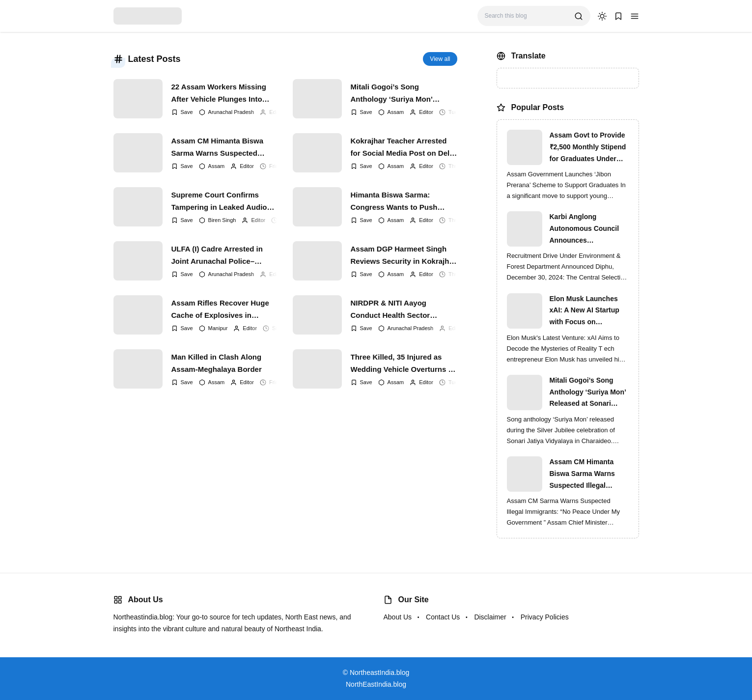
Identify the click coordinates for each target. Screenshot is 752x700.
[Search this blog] (526, 16)
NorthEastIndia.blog (376, 684)
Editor (276, 112)
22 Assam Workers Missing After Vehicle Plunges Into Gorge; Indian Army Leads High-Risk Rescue (219, 93)
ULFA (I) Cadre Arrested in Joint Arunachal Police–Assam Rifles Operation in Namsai (217, 255)
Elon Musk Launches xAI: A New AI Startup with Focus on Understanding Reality (586, 311)
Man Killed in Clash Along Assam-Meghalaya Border (217, 363)
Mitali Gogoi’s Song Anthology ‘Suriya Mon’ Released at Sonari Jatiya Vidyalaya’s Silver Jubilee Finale (395, 93)
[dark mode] (602, 16)
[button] (635, 16)
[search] (579, 16)
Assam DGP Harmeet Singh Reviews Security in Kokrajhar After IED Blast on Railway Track (404, 255)
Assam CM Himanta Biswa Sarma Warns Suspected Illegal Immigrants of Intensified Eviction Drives (218, 147)
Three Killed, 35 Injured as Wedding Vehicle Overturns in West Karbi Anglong (403, 364)
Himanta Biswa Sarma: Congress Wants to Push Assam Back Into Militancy (397, 201)
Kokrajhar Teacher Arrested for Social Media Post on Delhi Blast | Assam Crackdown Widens (404, 147)
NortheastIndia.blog (379, 672)
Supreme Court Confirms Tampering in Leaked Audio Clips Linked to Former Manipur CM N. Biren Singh (219, 201)
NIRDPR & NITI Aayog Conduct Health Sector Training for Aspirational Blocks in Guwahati (393, 309)
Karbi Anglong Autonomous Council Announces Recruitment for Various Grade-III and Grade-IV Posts (589, 229)
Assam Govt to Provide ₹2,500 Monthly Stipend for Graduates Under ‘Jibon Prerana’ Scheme (588, 148)
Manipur (218, 328)
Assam (396, 112)
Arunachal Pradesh (231, 112)
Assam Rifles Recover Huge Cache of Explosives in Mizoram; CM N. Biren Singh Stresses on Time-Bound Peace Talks (221, 309)
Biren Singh (222, 220)
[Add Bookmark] (182, 112)
